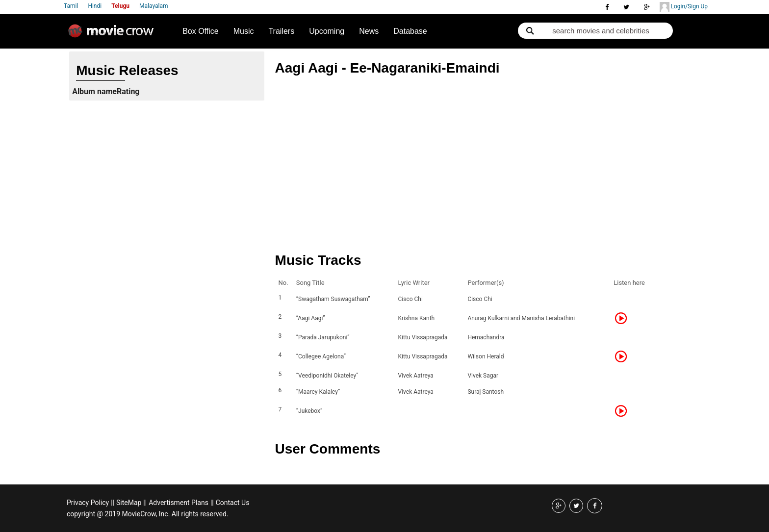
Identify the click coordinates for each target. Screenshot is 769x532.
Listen (624, 318)
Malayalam (154, 6)
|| (113, 503)
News (369, 31)
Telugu (120, 6)
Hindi (95, 6)
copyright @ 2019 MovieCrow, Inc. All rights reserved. (148, 514)
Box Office (201, 31)
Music (244, 31)
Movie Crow (113, 35)
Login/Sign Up (684, 7)
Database (410, 31)
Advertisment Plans (179, 503)
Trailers (281, 31)
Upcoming (327, 31)
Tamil (71, 6)
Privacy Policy (88, 503)
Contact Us (233, 503)
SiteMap (129, 503)
